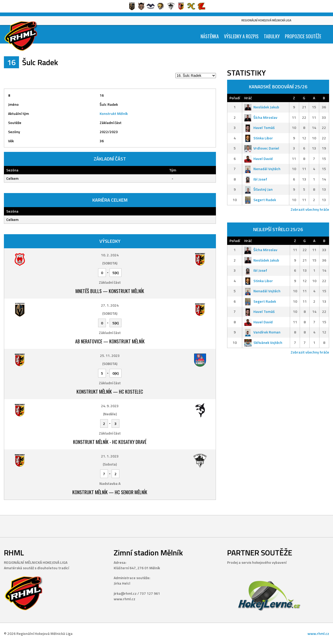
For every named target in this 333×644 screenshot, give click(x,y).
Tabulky (272, 36)
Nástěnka (210, 36)
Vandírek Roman (262, 332)
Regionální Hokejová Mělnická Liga (266, 20)
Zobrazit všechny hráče (310, 209)
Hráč (248, 98)
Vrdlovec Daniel (262, 148)
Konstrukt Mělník (114, 113)
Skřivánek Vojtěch (263, 342)
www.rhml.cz (318, 633)
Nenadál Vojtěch (262, 169)
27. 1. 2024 (110, 305)
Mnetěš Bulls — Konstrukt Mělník (110, 291)
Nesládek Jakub (262, 107)
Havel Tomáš (260, 128)
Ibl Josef (256, 179)
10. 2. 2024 (110, 255)
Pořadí (235, 98)
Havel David (258, 159)
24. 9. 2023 (110, 406)
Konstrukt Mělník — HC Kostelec (110, 392)
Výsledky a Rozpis (241, 36)
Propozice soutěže (303, 36)
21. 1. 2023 (110, 456)
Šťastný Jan (258, 189)
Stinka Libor (259, 138)
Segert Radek (260, 200)
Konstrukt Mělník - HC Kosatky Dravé (110, 442)
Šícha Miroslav (261, 117)
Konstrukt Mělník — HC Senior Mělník (110, 492)
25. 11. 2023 (110, 355)
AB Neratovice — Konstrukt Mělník (110, 341)
